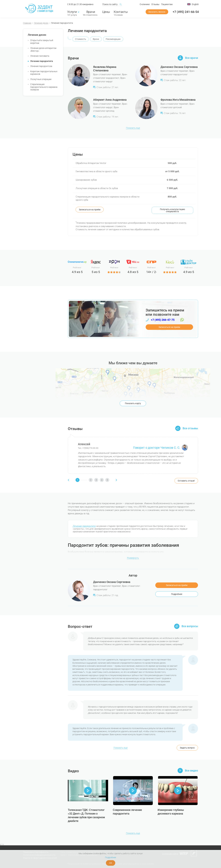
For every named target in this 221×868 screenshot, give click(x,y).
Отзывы (155, 4)
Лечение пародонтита (42, 61)
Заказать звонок (157, 12)
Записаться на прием (169, 327)
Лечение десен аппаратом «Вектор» (43, 49)
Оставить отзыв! (186, 481)
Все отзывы (190, 428)
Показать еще (133, 128)
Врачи (90, 12)
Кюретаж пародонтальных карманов (44, 73)
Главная (27, 23)
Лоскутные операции (41, 79)
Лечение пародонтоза (41, 66)
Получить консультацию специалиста (172, 210)
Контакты (121, 12)
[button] (81, 480)
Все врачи (192, 58)
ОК (111, 863)
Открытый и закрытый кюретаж (42, 42)
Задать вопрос (187, 748)
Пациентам (167, 4)
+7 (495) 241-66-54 (186, 12)
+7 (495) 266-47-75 (163, 320)
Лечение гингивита (40, 56)
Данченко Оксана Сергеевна (179, 67)
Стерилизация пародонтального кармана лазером (44, 87)
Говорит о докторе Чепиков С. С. (161, 448)
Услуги (73, 12)
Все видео (191, 771)
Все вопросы (190, 626)
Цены (106, 12)
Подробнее (177, 594)
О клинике (145, 4)
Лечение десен (41, 23)
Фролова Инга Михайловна (178, 100)
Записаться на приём (90, 210)
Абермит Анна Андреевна (110, 100)
